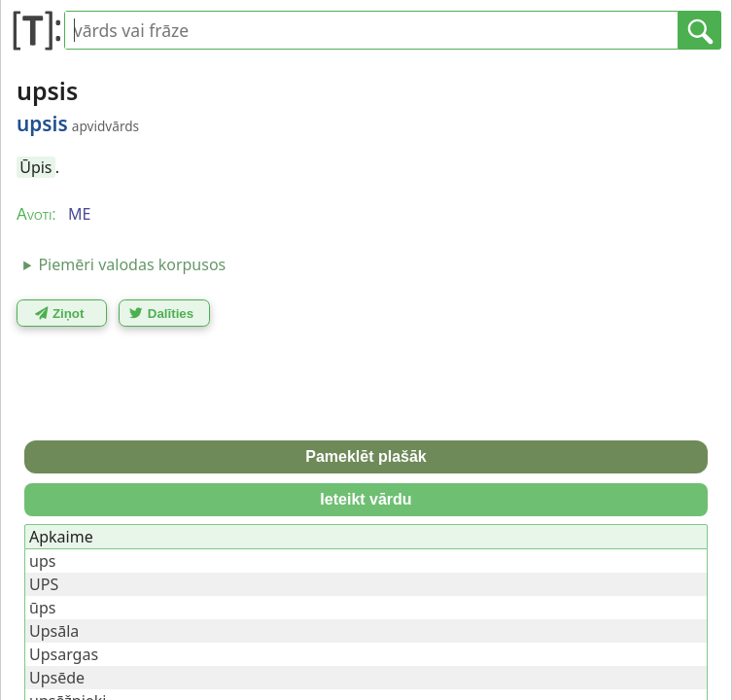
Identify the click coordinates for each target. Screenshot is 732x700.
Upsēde (57, 678)
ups (42, 561)
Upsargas (64, 654)
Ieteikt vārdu (366, 499)
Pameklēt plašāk (366, 456)
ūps (42, 608)
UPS (44, 584)
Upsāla (54, 631)
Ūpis (35, 167)
